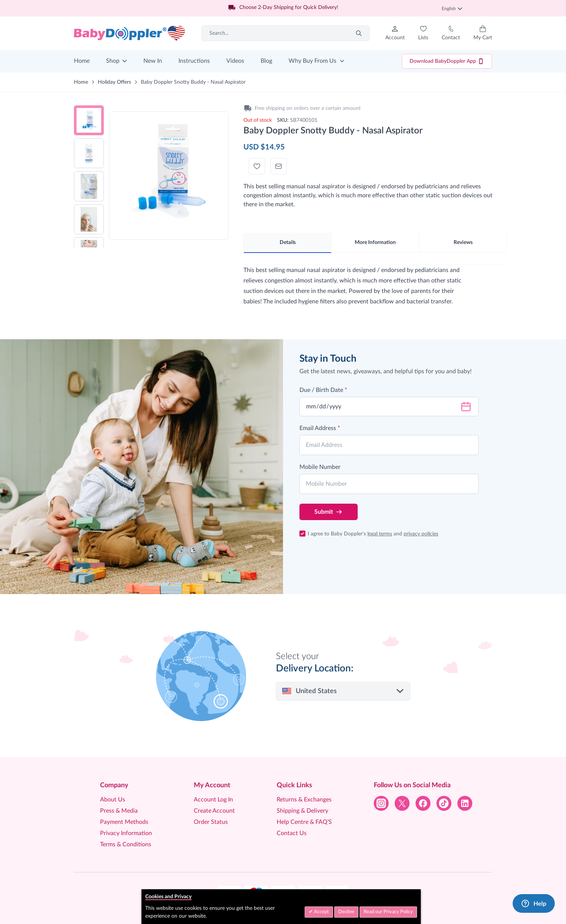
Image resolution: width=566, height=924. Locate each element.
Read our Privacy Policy (388, 912)
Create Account (214, 811)
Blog (266, 61)
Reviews (463, 242)
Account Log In (213, 800)
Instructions (194, 61)
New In (153, 61)
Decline (346, 912)
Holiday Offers (114, 82)
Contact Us (292, 833)
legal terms (380, 534)
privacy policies (421, 534)
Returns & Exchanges (304, 800)
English (452, 9)
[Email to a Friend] (279, 166)
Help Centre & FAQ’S (304, 822)
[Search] (359, 33)
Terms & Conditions (126, 844)
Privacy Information (126, 833)
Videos (235, 61)
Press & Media (119, 811)
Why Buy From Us (312, 61)
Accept (321, 912)
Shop (113, 61)
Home (82, 61)
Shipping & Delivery (302, 811)
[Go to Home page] (130, 33)
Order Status (211, 822)
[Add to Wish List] (257, 166)
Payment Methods (124, 822)
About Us (113, 800)
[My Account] (395, 33)
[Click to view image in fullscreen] (169, 171)
